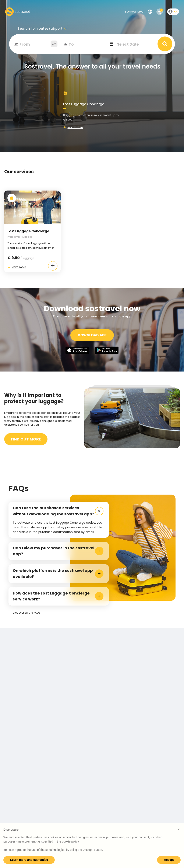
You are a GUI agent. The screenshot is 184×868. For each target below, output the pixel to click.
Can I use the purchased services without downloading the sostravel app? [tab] (59, 511)
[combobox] (34, 44)
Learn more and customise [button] (29, 860)
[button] (178, 829)
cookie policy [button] (70, 841)
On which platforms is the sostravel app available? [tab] (58, 573)
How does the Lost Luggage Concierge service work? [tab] (58, 596)
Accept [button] (169, 860)
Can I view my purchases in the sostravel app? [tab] (58, 551)
